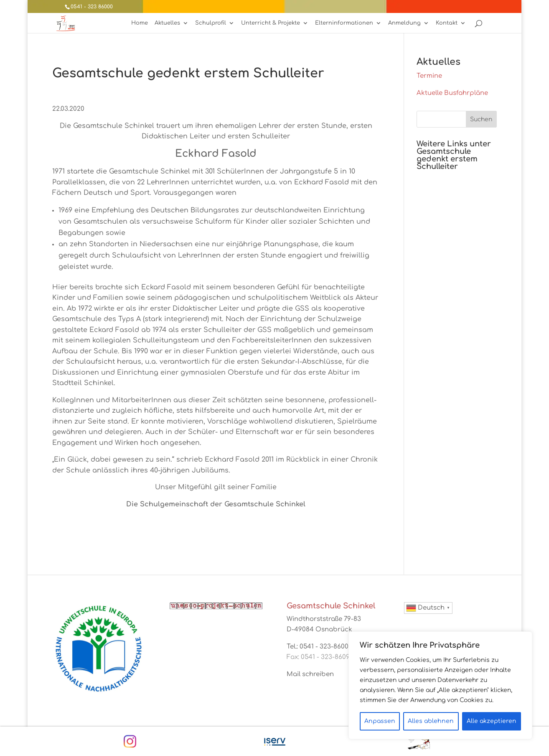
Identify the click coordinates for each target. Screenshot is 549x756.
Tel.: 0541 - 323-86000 (319, 647)
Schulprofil (211, 23)
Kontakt (447, 23)
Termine (429, 76)
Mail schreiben (310, 674)
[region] (440, 685)
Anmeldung (404, 23)
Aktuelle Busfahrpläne (452, 93)
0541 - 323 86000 (92, 7)
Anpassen (380, 721)
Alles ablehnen (431, 721)
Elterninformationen (344, 23)
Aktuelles (167, 23)
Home (140, 23)
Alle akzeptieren (492, 721)
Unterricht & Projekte (271, 23)
